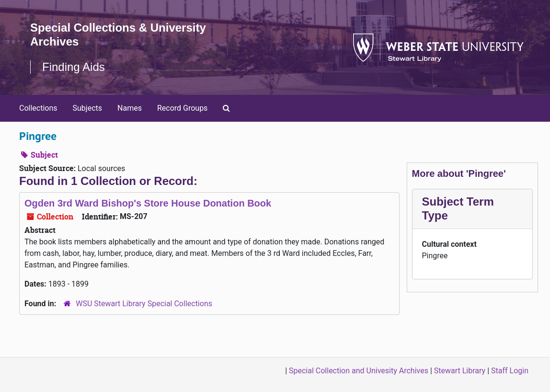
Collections (38, 108)
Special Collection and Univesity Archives (359, 371)
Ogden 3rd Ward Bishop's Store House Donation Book (148, 203)
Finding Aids (74, 67)
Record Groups (182, 108)
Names (130, 108)
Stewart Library (460, 371)
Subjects (87, 108)
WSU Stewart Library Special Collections (144, 304)
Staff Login (510, 371)
